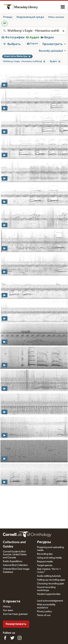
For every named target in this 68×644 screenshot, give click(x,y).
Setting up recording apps (51, 580)
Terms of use (44, 615)
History (7, 607)
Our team (8, 610)
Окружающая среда (30, 17)
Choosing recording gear (51, 584)
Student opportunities (49, 594)
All (5, 23)
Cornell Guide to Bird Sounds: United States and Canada (15, 555)
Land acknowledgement (50, 601)
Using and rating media (49, 558)
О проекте (12, 602)
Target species (45, 565)
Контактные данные (15, 614)
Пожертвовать (16, 624)
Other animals (56, 17)
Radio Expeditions (13, 561)
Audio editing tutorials (49, 576)
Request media (45, 562)
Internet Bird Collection (15, 565)
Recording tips (45, 554)
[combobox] (34, 31)
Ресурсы (44, 542)
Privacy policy (44, 611)
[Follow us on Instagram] (20, 638)
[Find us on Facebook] (5, 638)
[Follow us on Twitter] (12, 638)
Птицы (8, 17)
